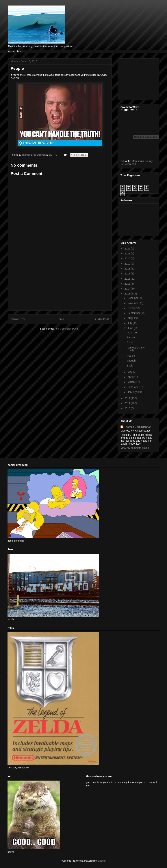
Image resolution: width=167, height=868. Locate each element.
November (134, 303)
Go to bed (133, 333)
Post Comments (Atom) (67, 329)
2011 (128, 403)
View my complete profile (135, 448)
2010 (128, 408)
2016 (128, 279)
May (130, 372)
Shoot (130, 342)
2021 (128, 254)
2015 (128, 284)
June (131, 328)
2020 (128, 258)
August (132, 318)
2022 (128, 249)
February (133, 387)
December (134, 298)
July (130, 323)
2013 (128, 294)
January (132, 392)
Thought (132, 361)
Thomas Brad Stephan (138, 427)
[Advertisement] (60, 285)
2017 (128, 274)
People (131, 337)
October (132, 308)
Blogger (101, 861)
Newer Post (18, 319)
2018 (128, 269)
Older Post (102, 319)
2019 (128, 264)
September (134, 313)
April (130, 377)
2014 (128, 289)
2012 (128, 398)
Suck (130, 366)
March (131, 382)
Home (60, 319)
